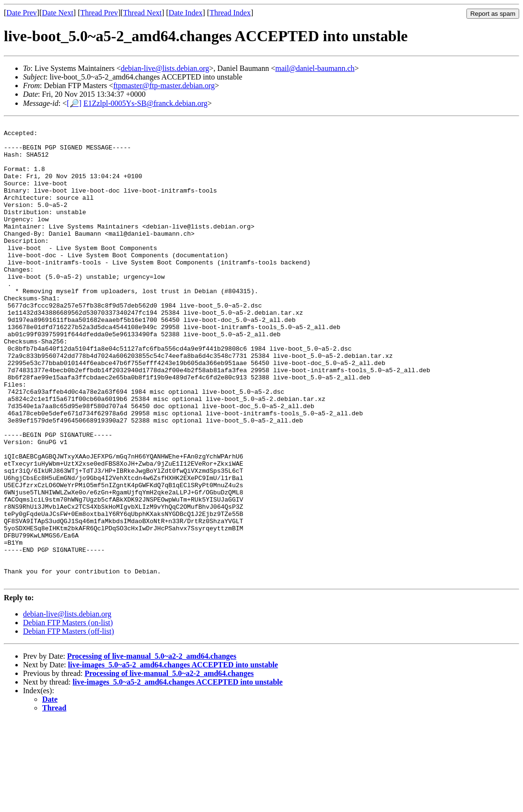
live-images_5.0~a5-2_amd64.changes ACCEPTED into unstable (173, 757)
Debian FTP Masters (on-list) (68, 715)
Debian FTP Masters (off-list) (69, 723)
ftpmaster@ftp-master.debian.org (164, 86)
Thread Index (230, 13)
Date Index (186, 13)
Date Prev (22, 13)
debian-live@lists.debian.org (165, 68)
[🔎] (74, 103)
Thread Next (142, 13)
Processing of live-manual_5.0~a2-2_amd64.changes (152, 748)
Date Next (58, 13)
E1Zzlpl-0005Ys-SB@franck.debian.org (145, 103)
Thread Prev (99, 13)
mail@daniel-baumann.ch (315, 68)
